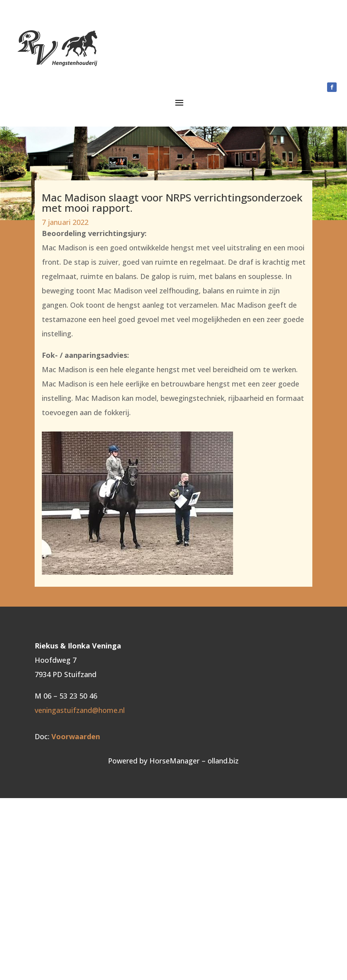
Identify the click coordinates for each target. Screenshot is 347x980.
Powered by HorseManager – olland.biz (173, 761)
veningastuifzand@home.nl (80, 710)
